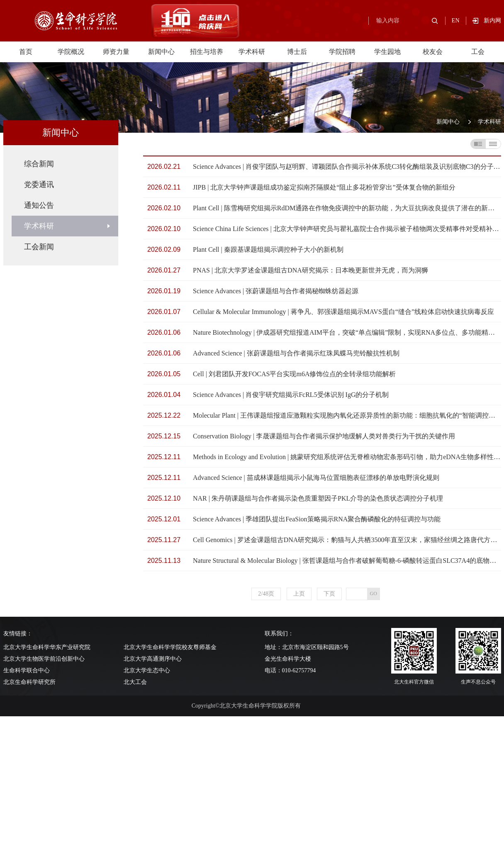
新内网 (492, 21)
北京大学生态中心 (147, 670)
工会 (478, 52)
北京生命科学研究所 (29, 682)
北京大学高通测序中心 (153, 659)
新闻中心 (161, 52)
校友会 (433, 52)
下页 (329, 594)
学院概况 (71, 52)
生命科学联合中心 (27, 670)
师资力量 (116, 52)
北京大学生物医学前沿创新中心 (44, 659)
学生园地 (387, 52)
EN (456, 21)
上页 (299, 594)
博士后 (297, 52)
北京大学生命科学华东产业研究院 (47, 647)
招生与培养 (207, 52)
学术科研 (252, 52)
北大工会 (135, 682)
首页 (26, 52)
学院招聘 (342, 52)
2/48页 (266, 594)
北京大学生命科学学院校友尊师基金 (170, 647)
